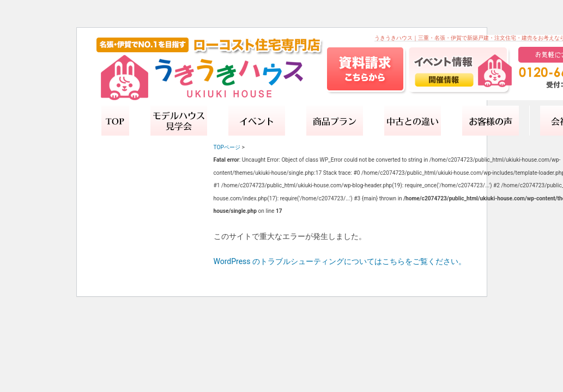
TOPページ (227, 147)
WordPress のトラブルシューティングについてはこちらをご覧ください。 (340, 261)
